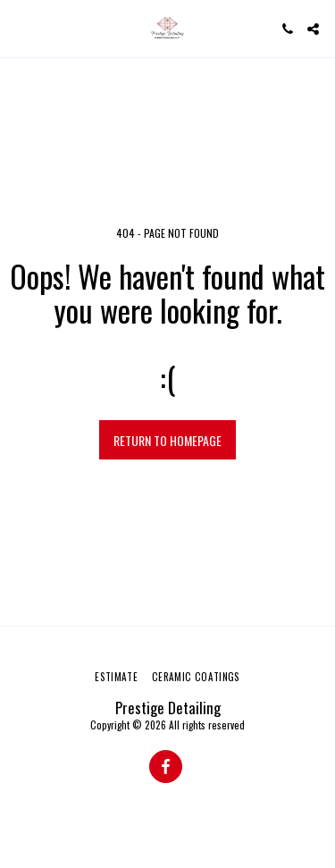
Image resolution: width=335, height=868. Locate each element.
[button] (20, 29)
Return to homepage (167, 440)
